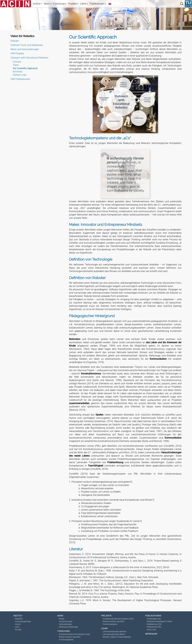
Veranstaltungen (65, 624)
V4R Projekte (17, 53)
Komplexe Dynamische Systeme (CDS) (74, 634)
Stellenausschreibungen (69, 627)
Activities (18, 72)
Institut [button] (37, 4)
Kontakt (18, 630)
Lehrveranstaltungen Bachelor (115, 632)
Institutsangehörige (23, 622)
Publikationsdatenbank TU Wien (159, 622)
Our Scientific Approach (25, 68)
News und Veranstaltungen (25, 49)
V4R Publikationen (20, 79)
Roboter (15, 41)
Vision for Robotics (22, 36)
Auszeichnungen (66, 622)
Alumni (18, 624)
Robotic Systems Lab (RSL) (70, 637)
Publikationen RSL (154, 627)
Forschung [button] (60, 4)
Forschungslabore (66, 640)
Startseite (19, 619)
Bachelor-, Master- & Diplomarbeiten (117, 637)
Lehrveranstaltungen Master (114, 634)
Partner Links (20, 75)
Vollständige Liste (154, 619)
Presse (62, 619)
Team (16, 65)
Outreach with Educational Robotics (29, 58)
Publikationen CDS (154, 624)
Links (17, 627)
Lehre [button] (84, 4)
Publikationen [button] (98, 4)
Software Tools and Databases (27, 45)
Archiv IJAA (151, 630)
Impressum (151, 634)
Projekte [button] (73, 4)
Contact (17, 62)
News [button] (48, 4)
